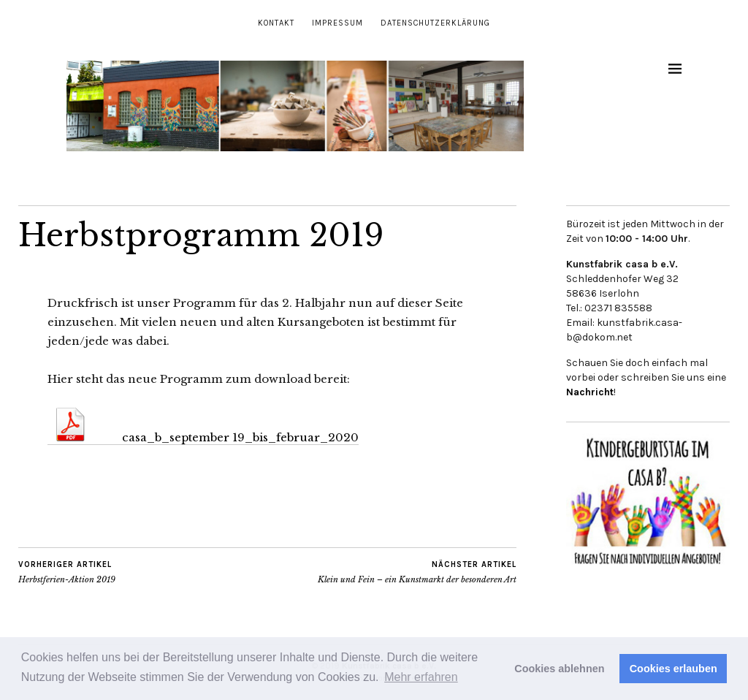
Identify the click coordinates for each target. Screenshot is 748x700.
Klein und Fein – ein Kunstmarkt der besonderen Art (417, 572)
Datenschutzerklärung (435, 23)
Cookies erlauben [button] (673, 669)
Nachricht (590, 392)
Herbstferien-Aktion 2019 (67, 572)
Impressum (337, 23)
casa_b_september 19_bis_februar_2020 (203, 437)
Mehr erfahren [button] (421, 677)
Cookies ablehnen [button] (559, 669)
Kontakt (276, 23)
